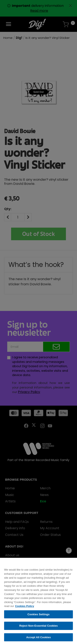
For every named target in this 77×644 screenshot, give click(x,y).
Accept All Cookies (39, 639)
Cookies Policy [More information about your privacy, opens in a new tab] (24, 608)
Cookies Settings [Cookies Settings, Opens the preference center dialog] (39, 616)
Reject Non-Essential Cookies (38, 628)
